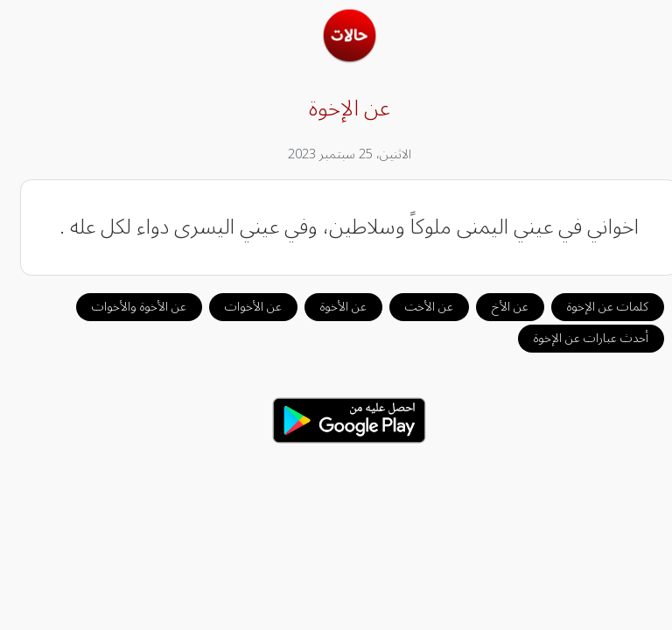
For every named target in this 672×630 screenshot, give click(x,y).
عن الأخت (416, 307)
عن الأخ (497, 307)
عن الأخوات (240, 307)
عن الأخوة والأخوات (126, 307)
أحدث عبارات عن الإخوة (578, 338)
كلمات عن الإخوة (595, 307)
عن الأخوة (330, 307)
